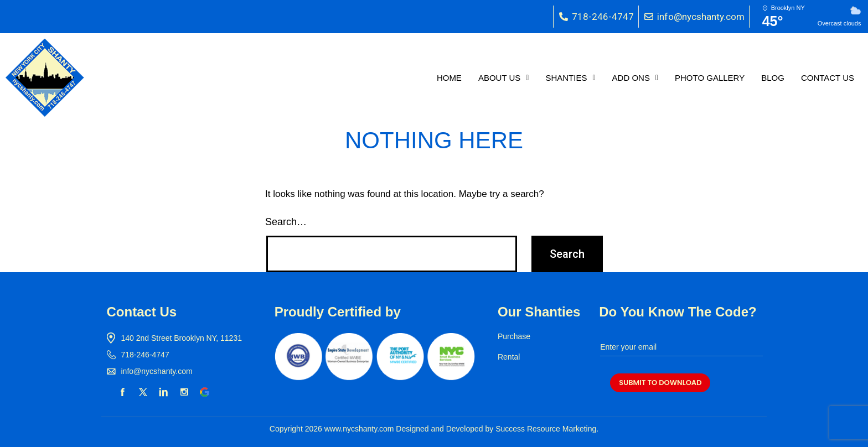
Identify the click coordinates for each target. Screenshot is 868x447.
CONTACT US (828, 78)
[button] (504, 78)
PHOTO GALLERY (710, 78)
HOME (449, 78)
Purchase (514, 336)
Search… (286, 222)
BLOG (773, 78)
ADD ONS (635, 78)
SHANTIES (570, 78)
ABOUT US (504, 78)
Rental (509, 357)
